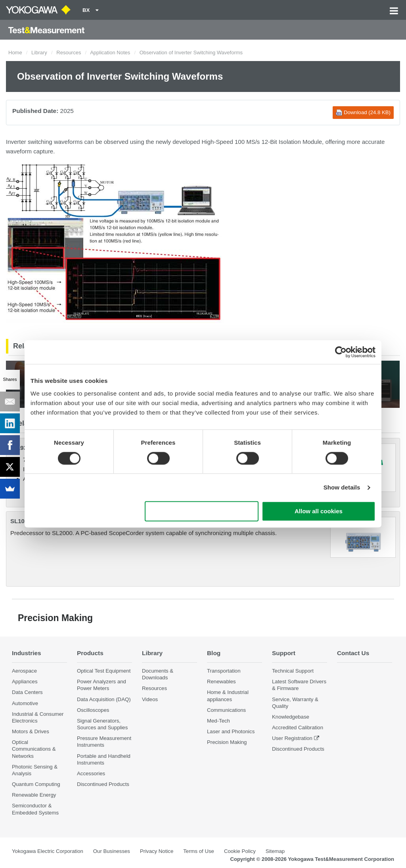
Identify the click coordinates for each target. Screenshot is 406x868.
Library (39, 53)
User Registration (292, 738)
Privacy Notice (157, 851)
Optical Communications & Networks (34, 749)
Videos (150, 699)
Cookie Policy (240, 851)
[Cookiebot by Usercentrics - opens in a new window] (341, 352)
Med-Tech (218, 721)
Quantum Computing (36, 784)
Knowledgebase (291, 717)
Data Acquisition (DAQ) (104, 699)
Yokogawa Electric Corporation (48, 851)
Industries (27, 653)
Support (284, 653)
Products (90, 653)
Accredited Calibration (298, 727)
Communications (226, 710)
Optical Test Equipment (104, 671)
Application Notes (110, 53)
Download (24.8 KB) (363, 113)
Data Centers (27, 692)
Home (15, 53)
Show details (342, 487)
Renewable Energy (34, 795)
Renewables (221, 682)
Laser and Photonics (231, 731)
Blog (214, 653)
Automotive (25, 703)
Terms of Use (199, 851)
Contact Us (353, 653)
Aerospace (24, 671)
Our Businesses (112, 851)
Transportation (224, 671)
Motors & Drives (31, 731)
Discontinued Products (103, 784)
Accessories (91, 773)
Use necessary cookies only (202, 511)
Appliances (25, 682)
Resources (69, 53)
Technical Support (293, 671)
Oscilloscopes (93, 710)
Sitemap (275, 851)
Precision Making (227, 742)
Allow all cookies (319, 511)
